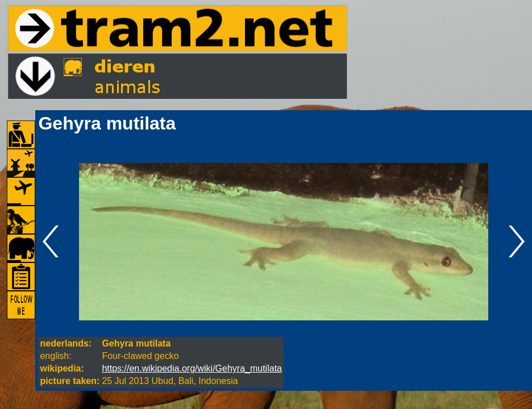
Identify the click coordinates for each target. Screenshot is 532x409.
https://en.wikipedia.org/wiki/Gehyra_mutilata (192, 368)
